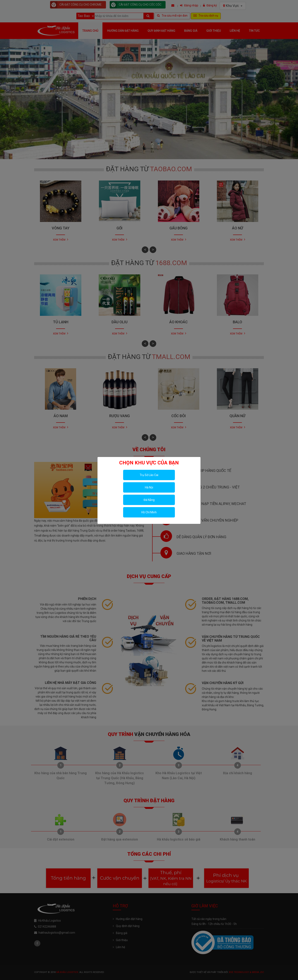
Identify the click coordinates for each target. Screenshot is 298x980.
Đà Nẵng (149, 500)
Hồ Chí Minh (149, 512)
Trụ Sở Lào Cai (149, 475)
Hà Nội (149, 487)
